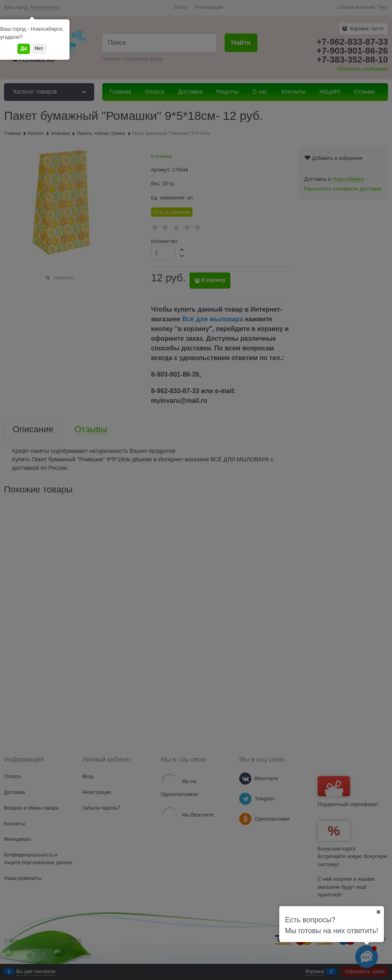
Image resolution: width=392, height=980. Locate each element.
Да (24, 48)
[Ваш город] (378, 912)
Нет (39, 48)
